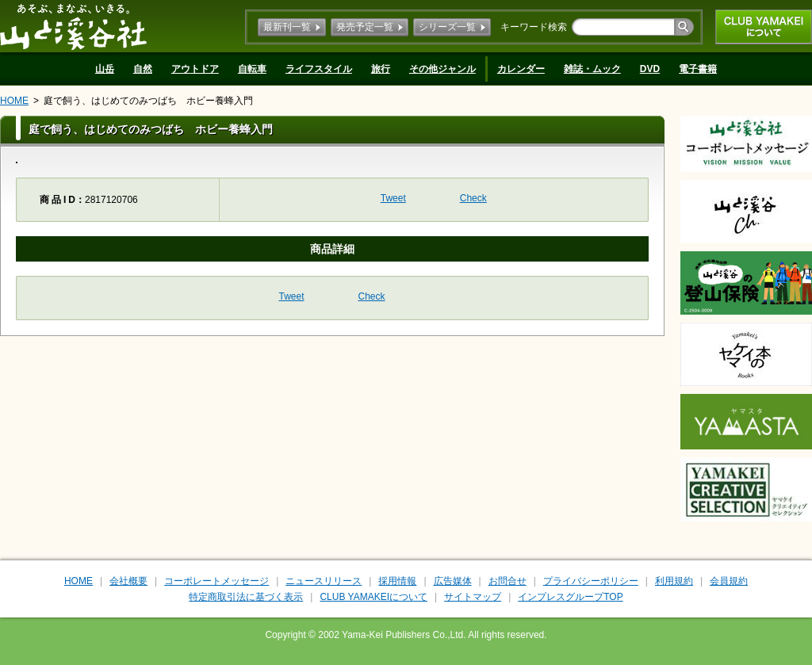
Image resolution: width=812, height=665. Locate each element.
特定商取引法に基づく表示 (246, 597)
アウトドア (195, 69)
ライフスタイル (319, 69)
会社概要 (128, 581)
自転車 (252, 69)
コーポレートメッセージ (216, 581)
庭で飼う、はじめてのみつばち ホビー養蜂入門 (148, 101)
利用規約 (674, 581)
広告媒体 (453, 581)
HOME (14, 101)
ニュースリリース (324, 581)
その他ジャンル (442, 69)
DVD (650, 69)
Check (473, 198)
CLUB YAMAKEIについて (764, 27)
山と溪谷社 (73, 26)
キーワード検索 (534, 27)
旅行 (381, 69)
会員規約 (729, 581)
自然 (143, 69)
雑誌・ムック (592, 69)
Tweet (393, 198)
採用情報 (397, 581)
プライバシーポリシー (591, 581)
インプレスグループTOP (570, 597)
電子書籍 (698, 69)
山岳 (105, 69)
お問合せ (507, 581)
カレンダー (521, 69)
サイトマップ (473, 597)
